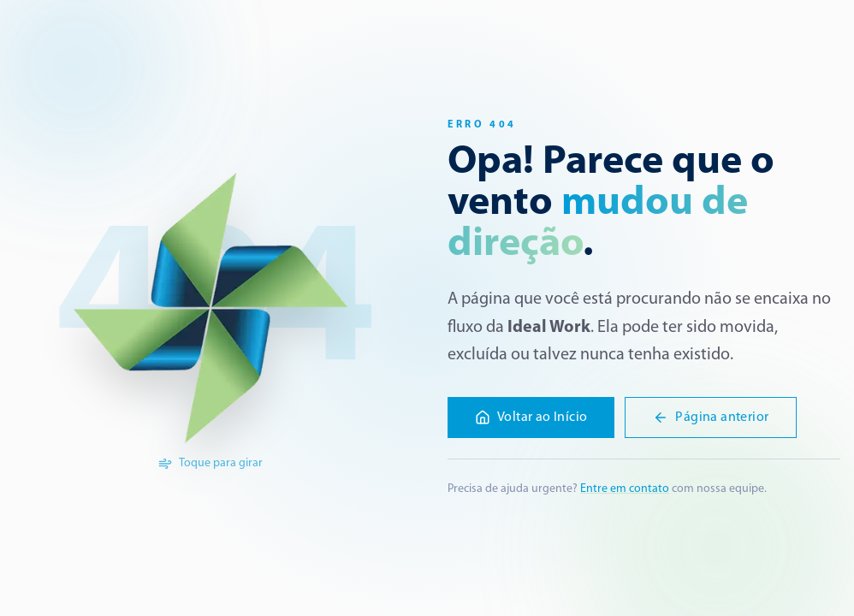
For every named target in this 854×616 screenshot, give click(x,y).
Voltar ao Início (531, 418)
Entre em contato (625, 489)
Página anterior (711, 418)
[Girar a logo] (211, 308)
